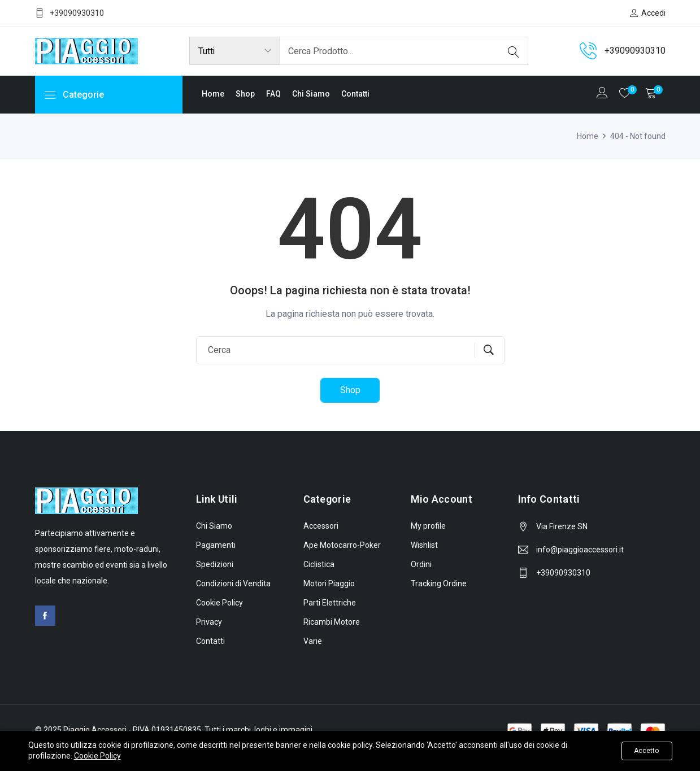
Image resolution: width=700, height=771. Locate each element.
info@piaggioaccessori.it (580, 550)
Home (213, 94)
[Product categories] (234, 51)
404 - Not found (638, 136)
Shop (245, 94)
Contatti (355, 94)
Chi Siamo (311, 94)
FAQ (273, 94)
